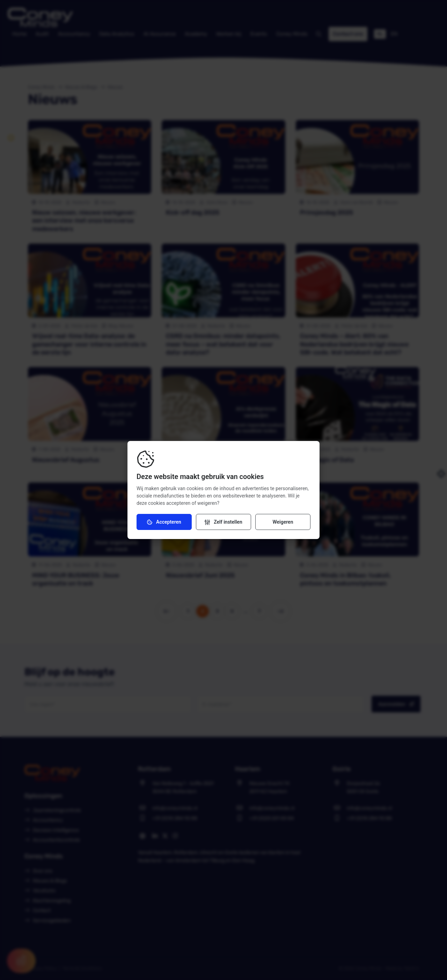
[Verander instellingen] (223, 522)
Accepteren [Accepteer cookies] (164, 522)
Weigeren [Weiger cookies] (283, 522)
